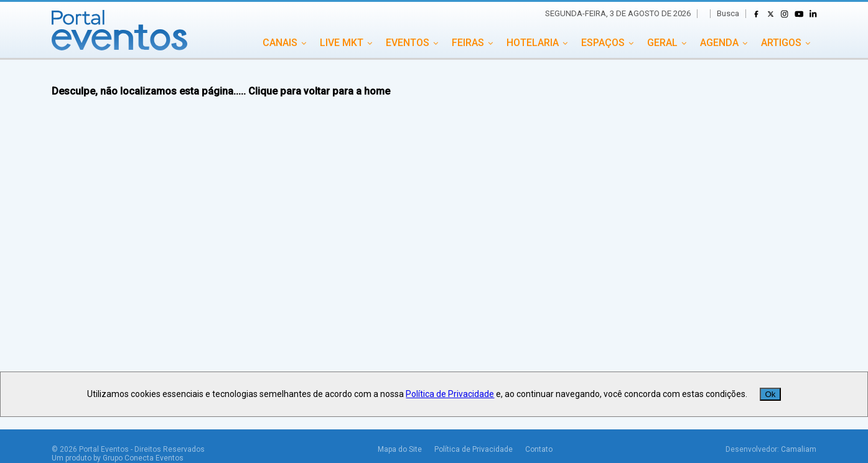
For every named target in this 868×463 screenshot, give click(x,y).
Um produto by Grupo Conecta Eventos (118, 458)
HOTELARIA (533, 43)
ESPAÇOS (603, 43)
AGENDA (719, 43)
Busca (728, 13)
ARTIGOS (781, 43)
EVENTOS (408, 43)
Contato (539, 449)
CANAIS (280, 43)
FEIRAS (468, 43)
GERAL (662, 43)
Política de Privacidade (474, 449)
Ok (770, 394)
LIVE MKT (342, 43)
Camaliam (799, 449)
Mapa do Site (400, 449)
